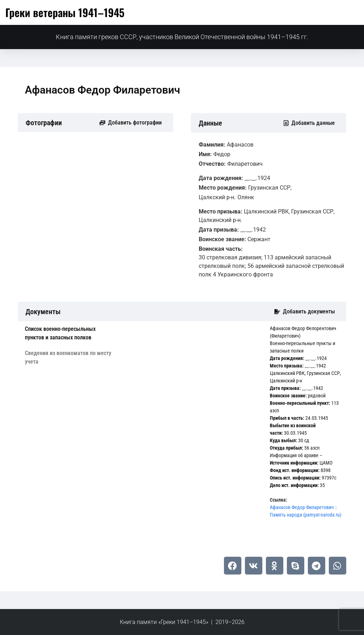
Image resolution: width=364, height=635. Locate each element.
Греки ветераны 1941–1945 (65, 12)
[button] (233, 566)
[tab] (70, 333)
